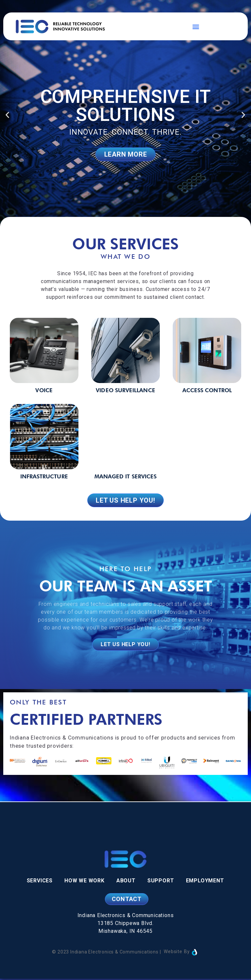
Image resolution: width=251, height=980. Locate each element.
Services (40, 882)
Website (173, 953)
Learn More (126, 154)
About (126, 882)
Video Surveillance (125, 390)
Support (161, 882)
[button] (196, 26)
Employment (205, 882)
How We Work (84, 882)
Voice (44, 390)
